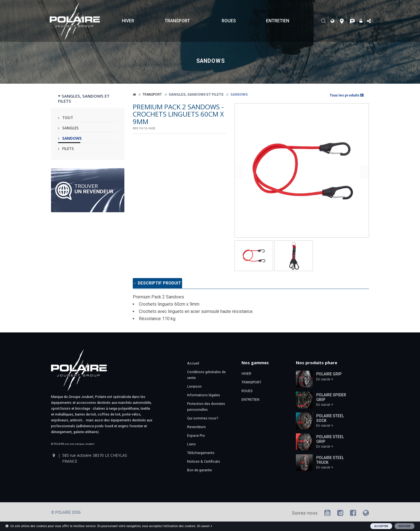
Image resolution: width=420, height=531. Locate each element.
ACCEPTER (381, 526)
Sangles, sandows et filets (196, 94)
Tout (68, 118)
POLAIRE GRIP (329, 375)
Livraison (194, 388)
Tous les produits (346, 95)
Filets (68, 149)
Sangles (70, 128)
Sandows (72, 138)
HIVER (128, 21)
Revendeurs (196, 428)
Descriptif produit (163, 284)
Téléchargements (201, 454)
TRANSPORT (177, 21)
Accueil (193, 365)
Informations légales (204, 396)
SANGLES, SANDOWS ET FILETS (84, 98)
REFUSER (405, 526)
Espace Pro (196, 437)
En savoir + (325, 380)
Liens (191, 446)
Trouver (94, 189)
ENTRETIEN (278, 21)
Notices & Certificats (204, 463)
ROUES (229, 21)
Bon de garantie (200, 471)
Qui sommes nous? (203, 420)
